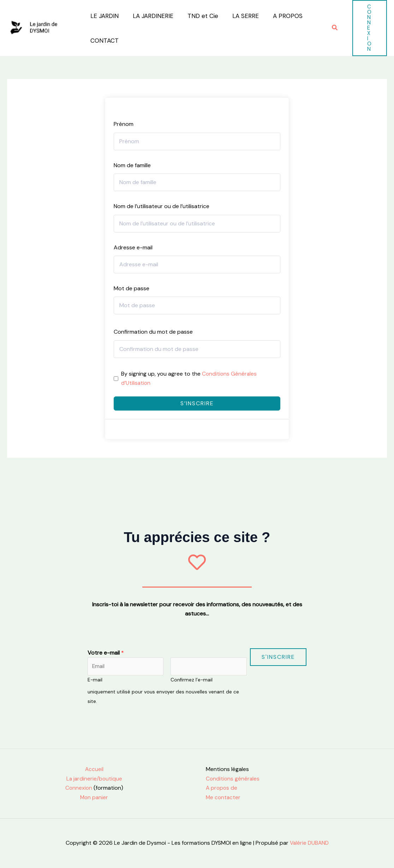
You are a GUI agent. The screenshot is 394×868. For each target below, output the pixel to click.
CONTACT (103, 41)
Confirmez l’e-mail (192, 680)
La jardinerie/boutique (94, 779)
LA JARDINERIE (150, 16)
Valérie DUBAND (308, 843)
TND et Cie (198, 16)
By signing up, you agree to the (189, 378)
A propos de (222, 788)
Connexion (79, 788)
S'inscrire (278, 657)
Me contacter (224, 797)
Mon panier (94, 797)
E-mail (95, 680)
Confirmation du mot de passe (153, 332)
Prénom (124, 124)
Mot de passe (132, 288)
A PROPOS (278, 16)
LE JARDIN (103, 16)
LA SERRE (238, 16)
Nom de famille (132, 165)
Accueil (94, 769)
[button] (335, 28)
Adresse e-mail (133, 247)
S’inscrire (197, 403)
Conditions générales (233, 779)
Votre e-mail (106, 652)
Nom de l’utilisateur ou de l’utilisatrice (162, 206)
